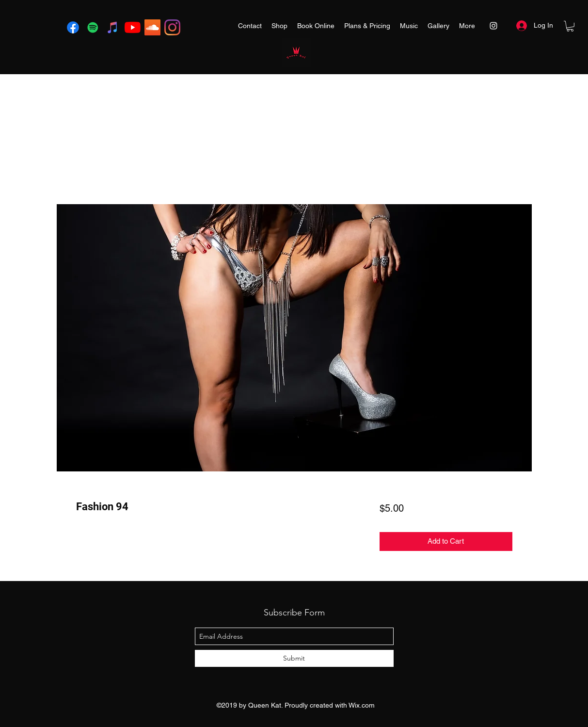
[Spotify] (93, 27)
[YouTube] (133, 27)
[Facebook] (73, 27)
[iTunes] (113, 27)
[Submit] (294, 658)
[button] (570, 26)
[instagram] (172, 27)
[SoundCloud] (152, 27)
